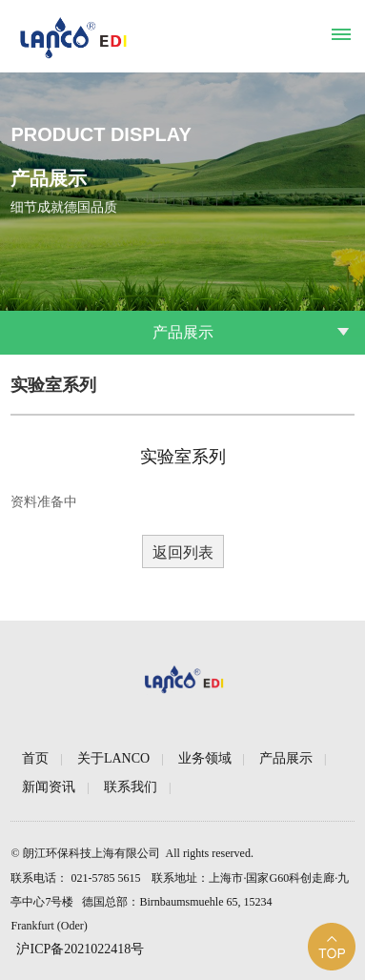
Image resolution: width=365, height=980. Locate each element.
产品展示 (286, 758)
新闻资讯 (49, 787)
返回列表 (183, 552)
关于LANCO (113, 758)
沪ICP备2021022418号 (80, 949)
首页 (35, 758)
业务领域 (205, 758)
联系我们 (131, 787)
